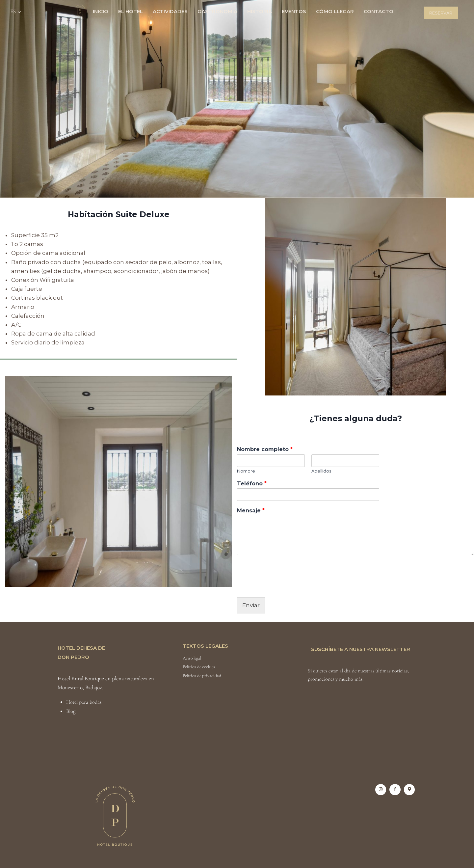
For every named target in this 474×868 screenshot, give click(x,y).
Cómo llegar (335, 11)
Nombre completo (265, 449)
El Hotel (131, 11)
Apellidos (321, 471)
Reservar (441, 13)
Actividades (170, 11)
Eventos (294, 11)
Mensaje (251, 511)
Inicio (101, 11)
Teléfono (252, 484)
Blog (71, 711)
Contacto (379, 11)
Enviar (251, 605)
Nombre (246, 471)
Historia (260, 11)
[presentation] (287, 586)
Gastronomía (217, 11)
